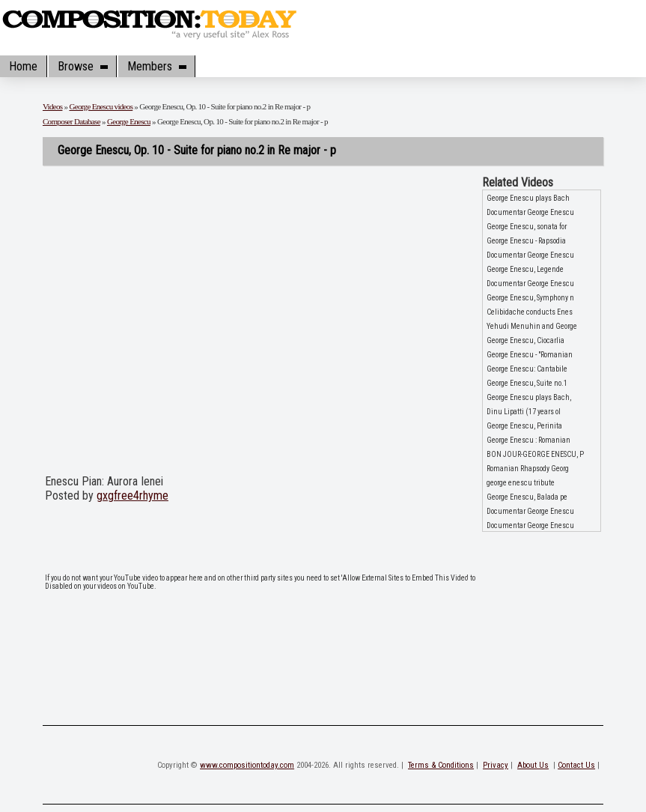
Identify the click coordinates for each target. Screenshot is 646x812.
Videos (53, 106)
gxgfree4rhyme (132, 496)
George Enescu (129, 121)
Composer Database (71, 121)
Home (23, 66)
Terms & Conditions (441, 765)
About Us (533, 765)
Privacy (496, 765)
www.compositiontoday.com (247, 765)
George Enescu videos (101, 106)
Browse (82, 66)
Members (156, 66)
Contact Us (576, 765)
